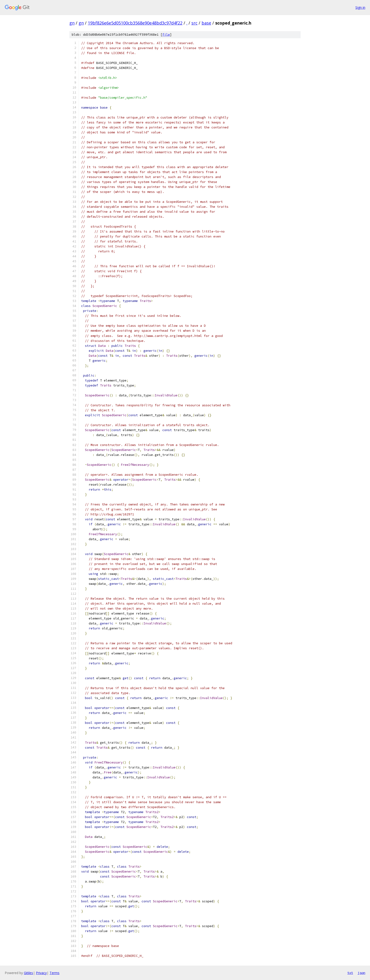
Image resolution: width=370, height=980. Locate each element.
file (166, 35)
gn (72, 23)
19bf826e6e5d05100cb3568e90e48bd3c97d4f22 (135, 23)
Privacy (41, 973)
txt (350, 973)
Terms (55, 973)
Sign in (360, 7)
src (194, 23)
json (362, 973)
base (206, 23)
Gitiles (28, 973)
